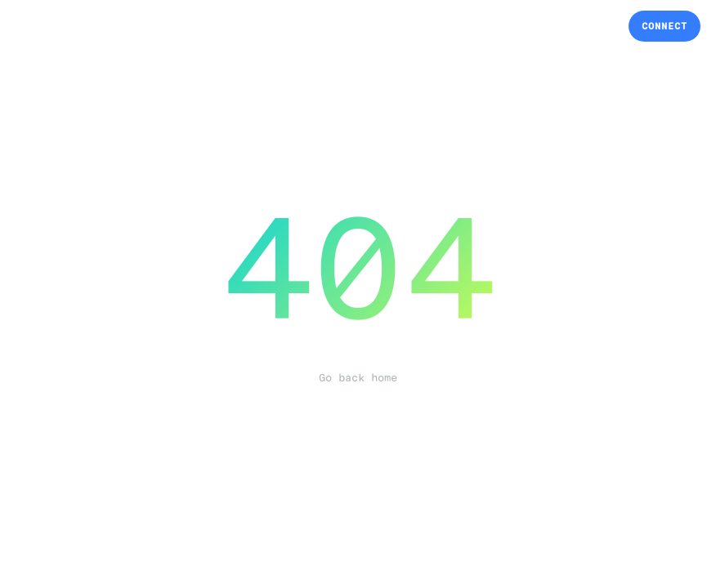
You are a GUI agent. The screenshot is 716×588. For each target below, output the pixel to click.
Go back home (358, 378)
